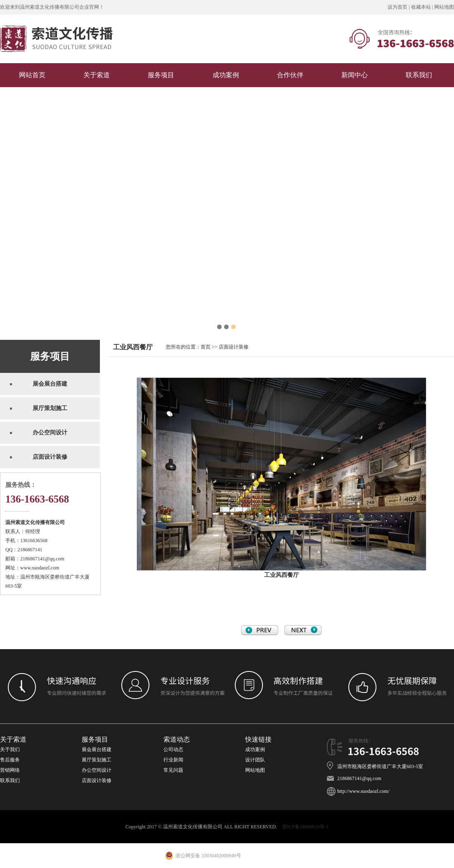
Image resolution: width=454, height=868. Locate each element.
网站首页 (32, 75)
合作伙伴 (290, 75)
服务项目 (161, 75)
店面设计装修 (234, 347)
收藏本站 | (423, 7)
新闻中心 (355, 75)
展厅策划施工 (97, 760)
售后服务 (10, 760)
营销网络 (10, 770)
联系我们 (419, 75)
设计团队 (255, 760)
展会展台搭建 (97, 749)
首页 (206, 347)
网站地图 (444, 7)
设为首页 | (399, 7)
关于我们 (10, 749)
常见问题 (174, 770)
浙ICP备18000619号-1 (305, 827)
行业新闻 (173, 760)
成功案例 (226, 75)
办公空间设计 (97, 770)
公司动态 (173, 749)
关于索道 (97, 75)
